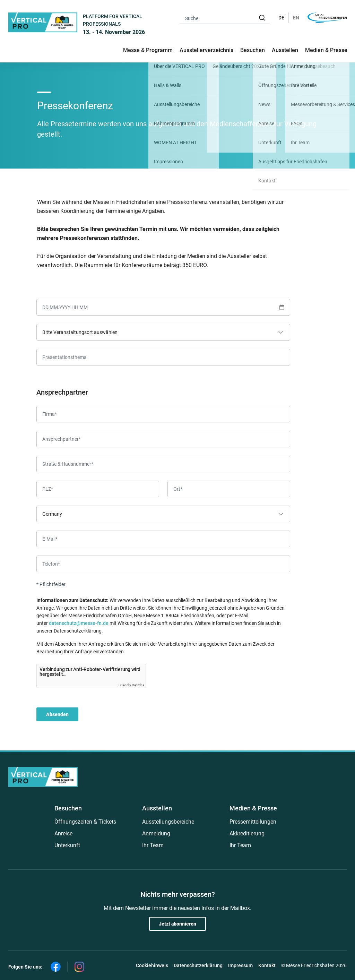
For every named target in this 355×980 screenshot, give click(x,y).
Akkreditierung (247, 833)
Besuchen (68, 808)
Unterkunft (67, 845)
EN (296, 18)
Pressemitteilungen (253, 822)
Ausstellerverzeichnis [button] (206, 50)
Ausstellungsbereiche (168, 822)
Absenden (57, 714)
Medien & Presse (326, 50)
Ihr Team (153, 845)
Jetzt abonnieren (177, 924)
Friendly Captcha (131, 685)
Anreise (63, 833)
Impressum (240, 965)
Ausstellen (157, 808)
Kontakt (267, 965)
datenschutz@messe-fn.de (79, 623)
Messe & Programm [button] (148, 50)
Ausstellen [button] (285, 50)
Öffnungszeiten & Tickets (85, 822)
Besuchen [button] (253, 50)
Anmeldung (156, 833)
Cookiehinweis (152, 965)
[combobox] (225, 18)
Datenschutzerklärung (198, 965)
